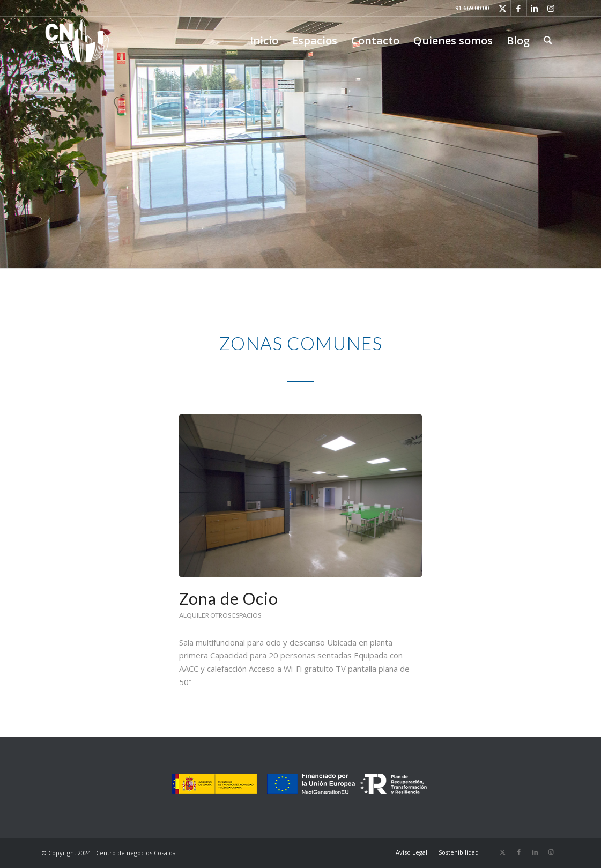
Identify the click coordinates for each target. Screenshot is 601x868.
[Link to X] (503, 8)
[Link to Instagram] (551, 8)
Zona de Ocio (229, 598)
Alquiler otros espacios (220, 615)
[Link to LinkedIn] (535, 8)
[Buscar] (548, 41)
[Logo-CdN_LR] (77, 41)
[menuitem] (264, 41)
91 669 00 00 (472, 8)
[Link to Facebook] (519, 8)
